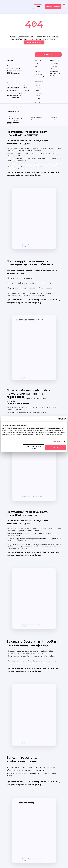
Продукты (38, 88)
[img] (14, 7)
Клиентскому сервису (13, 68)
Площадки (38, 96)
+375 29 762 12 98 (54, 66)
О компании (38, 69)
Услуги (37, 90)
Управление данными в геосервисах (18, 85)
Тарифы (37, 85)
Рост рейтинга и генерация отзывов (17, 93)
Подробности (58, 441)
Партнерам (38, 74)
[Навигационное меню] (64, 4)
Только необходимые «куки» (34, 447)
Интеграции (39, 93)
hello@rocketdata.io (56, 69)
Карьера (37, 72)
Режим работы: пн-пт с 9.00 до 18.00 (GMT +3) (56, 73)
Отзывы (37, 98)
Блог (36, 66)
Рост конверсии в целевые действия (18, 90)
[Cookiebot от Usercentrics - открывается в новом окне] (58, 419)
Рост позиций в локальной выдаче (17, 88)
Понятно (55, 447)
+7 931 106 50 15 (54, 64)
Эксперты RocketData (42, 77)
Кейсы (37, 64)
